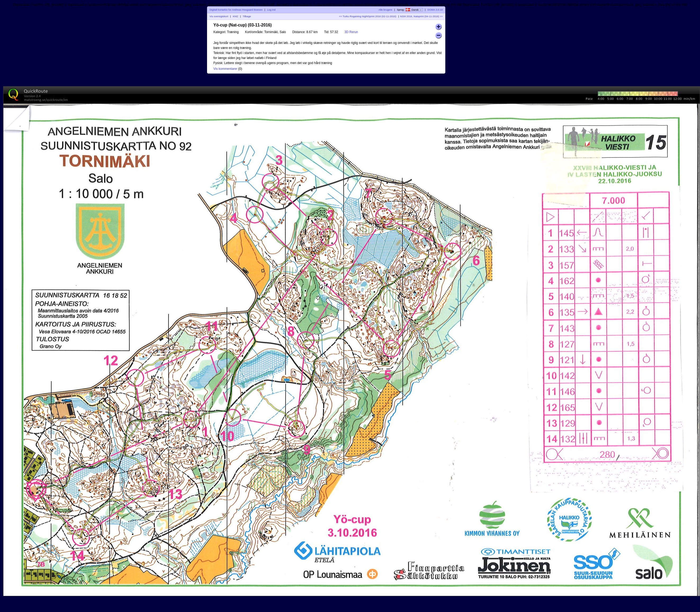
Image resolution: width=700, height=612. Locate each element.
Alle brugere (385, 10)
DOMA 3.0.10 (435, 10)
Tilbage (247, 16)
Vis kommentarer (225, 69)
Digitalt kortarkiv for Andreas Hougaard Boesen (236, 10)
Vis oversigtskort (219, 16)
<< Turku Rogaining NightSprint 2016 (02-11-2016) (368, 16)
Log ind (271, 10)
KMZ (235, 16)
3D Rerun (351, 32)
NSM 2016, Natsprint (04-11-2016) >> (421, 16)
